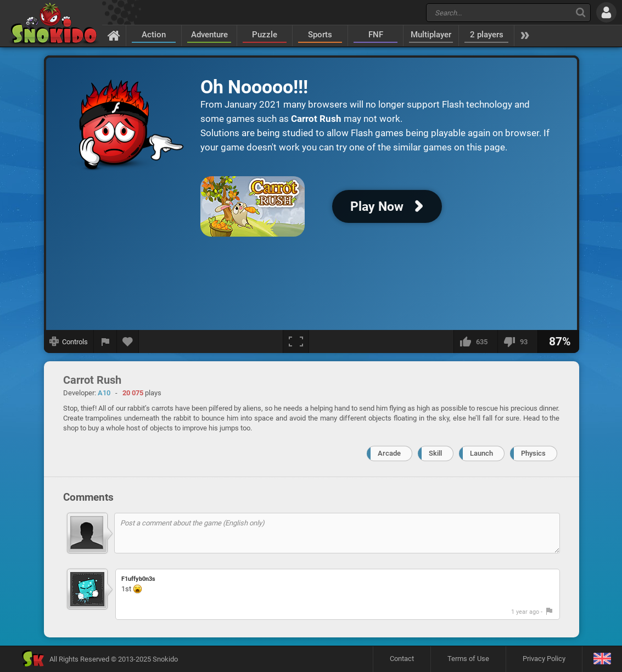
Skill (435, 453)
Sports (320, 35)
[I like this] (475, 341)
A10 (104, 393)
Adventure (209, 35)
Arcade (389, 453)
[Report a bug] (105, 341)
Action (154, 35)
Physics (533, 453)
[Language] (602, 659)
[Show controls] (69, 341)
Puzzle (265, 35)
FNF (376, 35)
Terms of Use (468, 659)
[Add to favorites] (128, 341)
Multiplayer (431, 35)
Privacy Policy (544, 659)
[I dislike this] (517, 341)
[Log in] (606, 12)
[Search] (581, 12)
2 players (487, 35)
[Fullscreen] (296, 341)
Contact (402, 659)
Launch (481, 453)
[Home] (114, 35)
